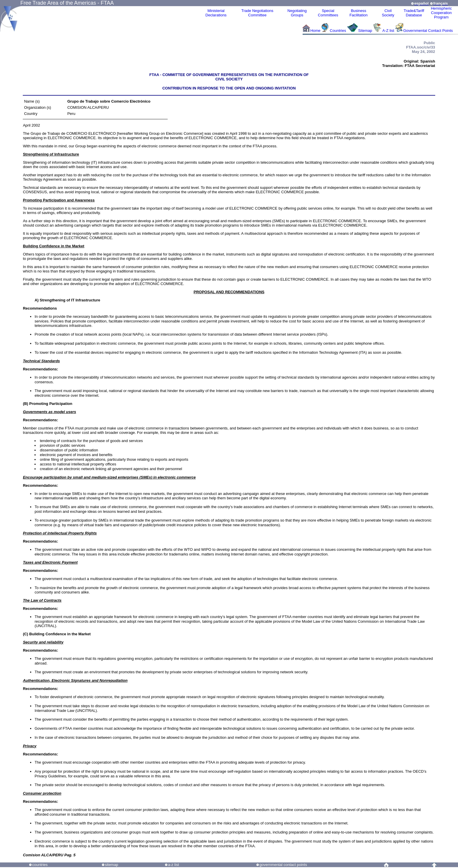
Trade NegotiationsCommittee (257, 13)
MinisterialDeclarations (216, 13)
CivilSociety (388, 13)
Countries (338, 31)
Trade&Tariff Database (414, 13)
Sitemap (365, 31)
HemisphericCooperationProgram (441, 13)
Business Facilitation (358, 13)
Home (315, 31)
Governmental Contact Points (428, 31)
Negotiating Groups (297, 13)
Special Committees (328, 13)
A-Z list (388, 31)
